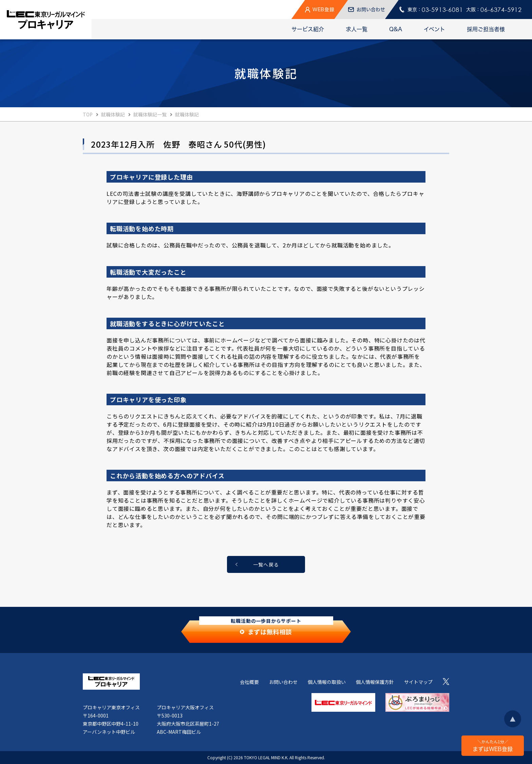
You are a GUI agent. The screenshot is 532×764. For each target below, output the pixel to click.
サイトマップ (418, 682)
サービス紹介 (308, 29)
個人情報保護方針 (375, 682)
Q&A (396, 29)
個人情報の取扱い (327, 682)
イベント (434, 29)
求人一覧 (357, 29)
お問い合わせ (283, 682)
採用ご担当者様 (486, 29)
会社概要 (249, 682)
